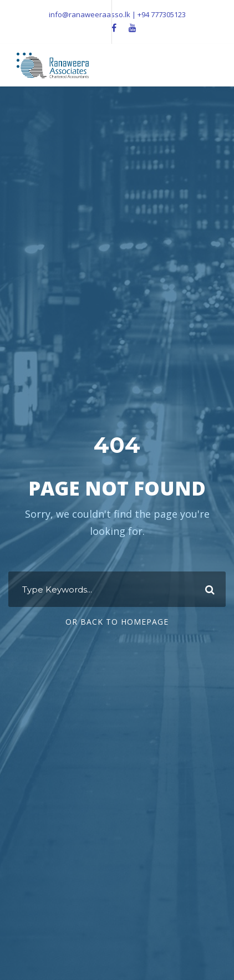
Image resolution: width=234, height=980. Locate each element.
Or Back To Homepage (117, 622)
